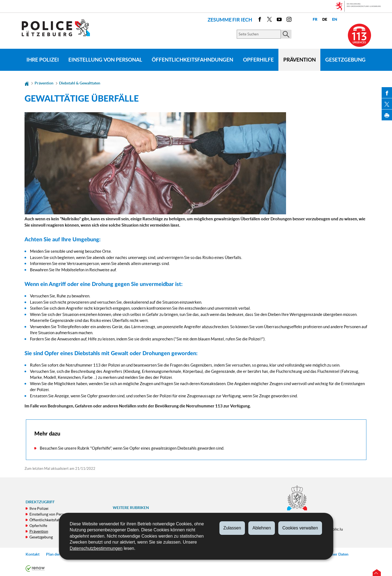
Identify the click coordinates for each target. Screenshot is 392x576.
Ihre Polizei (43, 60)
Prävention (300, 60)
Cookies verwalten (300, 528)
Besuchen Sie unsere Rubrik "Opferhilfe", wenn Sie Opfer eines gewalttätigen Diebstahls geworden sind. (132, 448)
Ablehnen (262, 528)
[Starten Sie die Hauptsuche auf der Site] (286, 34)
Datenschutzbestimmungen (96, 548)
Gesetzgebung (345, 60)
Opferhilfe (258, 60)
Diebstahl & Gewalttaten (80, 83)
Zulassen (232, 528)
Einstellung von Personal (105, 60)
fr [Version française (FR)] (315, 19)
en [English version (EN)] (334, 19)
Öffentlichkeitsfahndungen (192, 60)
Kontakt (33, 554)
